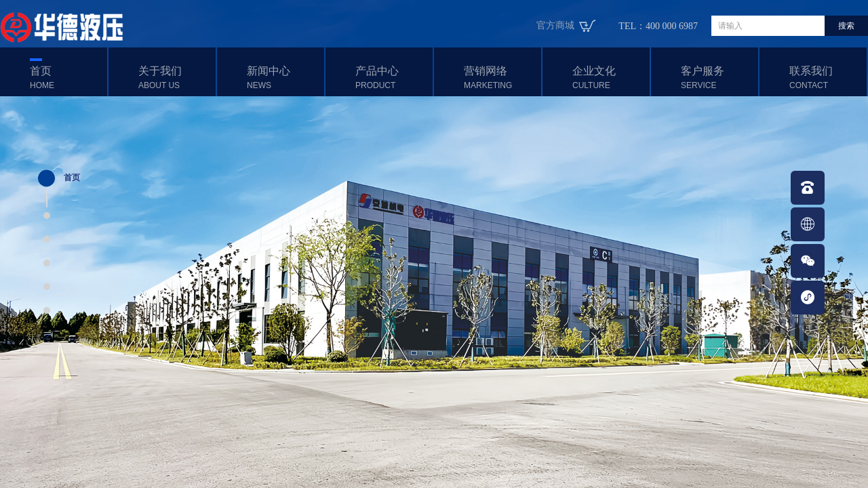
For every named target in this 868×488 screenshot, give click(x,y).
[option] (434, 244)
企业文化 (609, 78)
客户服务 (718, 78)
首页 (67, 78)
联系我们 (826, 78)
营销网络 (501, 78)
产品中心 (392, 78)
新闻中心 (284, 78)
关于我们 (175, 78)
